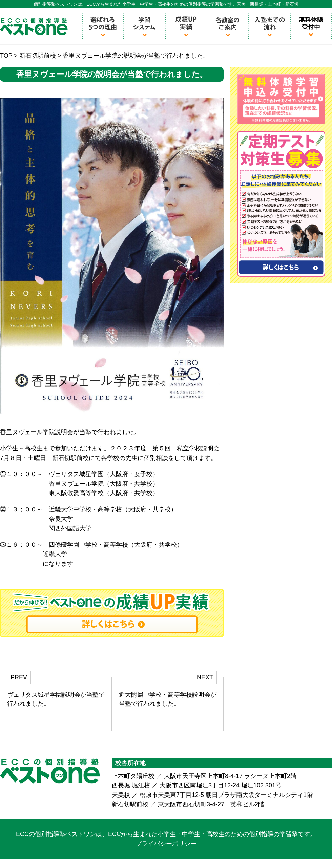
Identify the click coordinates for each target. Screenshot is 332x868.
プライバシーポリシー (166, 844)
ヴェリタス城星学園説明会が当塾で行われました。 (56, 699)
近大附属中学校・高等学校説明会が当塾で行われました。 (168, 699)
